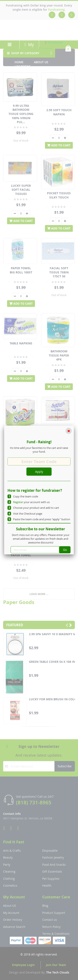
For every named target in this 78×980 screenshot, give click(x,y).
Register (18, 502)
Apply (39, 472)
